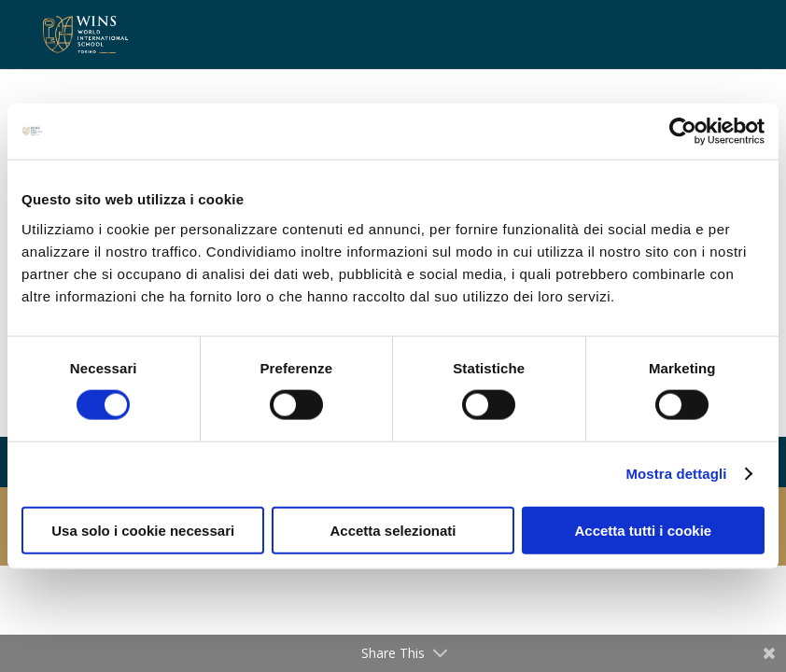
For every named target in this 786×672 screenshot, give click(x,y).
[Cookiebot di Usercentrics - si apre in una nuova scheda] (683, 132)
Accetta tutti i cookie (643, 530)
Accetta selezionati (393, 530)
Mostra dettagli (676, 474)
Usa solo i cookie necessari (143, 530)
